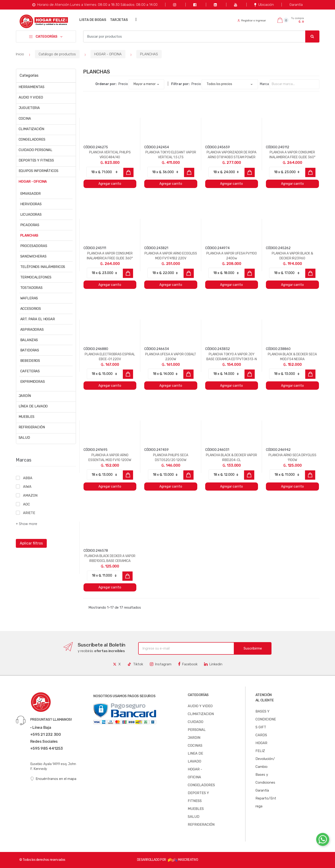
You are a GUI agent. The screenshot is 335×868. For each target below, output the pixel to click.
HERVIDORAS (31, 204)
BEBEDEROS (30, 361)
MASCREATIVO (183, 860)
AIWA (27, 487)
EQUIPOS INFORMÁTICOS (39, 171)
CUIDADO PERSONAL (36, 150)
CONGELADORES (32, 139)
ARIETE (29, 513)
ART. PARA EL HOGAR (38, 319)
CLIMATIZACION (201, 714)
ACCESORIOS (31, 309)
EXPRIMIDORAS (33, 382)
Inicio (20, 54)
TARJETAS (119, 20)
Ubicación (264, 5)
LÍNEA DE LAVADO (33, 406)
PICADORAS (30, 225)
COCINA (25, 119)
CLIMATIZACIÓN (31, 129)
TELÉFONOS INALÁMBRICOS (43, 267)
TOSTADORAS (32, 288)
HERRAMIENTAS (32, 87)
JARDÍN (25, 396)
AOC (27, 504)
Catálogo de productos (57, 54)
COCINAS (195, 746)
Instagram (161, 664)
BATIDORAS (30, 350)
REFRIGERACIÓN (32, 427)
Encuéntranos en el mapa (53, 779)
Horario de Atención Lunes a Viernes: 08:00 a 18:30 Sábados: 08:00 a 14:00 (95, 5)
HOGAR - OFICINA (108, 54)
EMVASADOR (31, 194)
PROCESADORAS (34, 246)
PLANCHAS (149, 54)
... (134, 19)
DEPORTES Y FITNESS (36, 160)
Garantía (296, 5)
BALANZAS (29, 340)
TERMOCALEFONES (36, 277)
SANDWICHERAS (33, 256)
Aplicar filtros (31, 543)
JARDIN (194, 738)
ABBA (28, 478)
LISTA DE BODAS (93, 20)
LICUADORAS (31, 215)
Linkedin (213, 664)
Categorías (29, 75)
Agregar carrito (110, 184)
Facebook (188, 664)
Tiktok (135, 664)
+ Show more (27, 524)
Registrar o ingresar (252, 21)
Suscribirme (253, 648)
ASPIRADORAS (32, 330)
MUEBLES (27, 417)
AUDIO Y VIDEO (31, 97)
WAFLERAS (29, 298)
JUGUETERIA (29, 108)
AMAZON (30, 495)
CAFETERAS (30, 371)
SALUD (24, 438)
